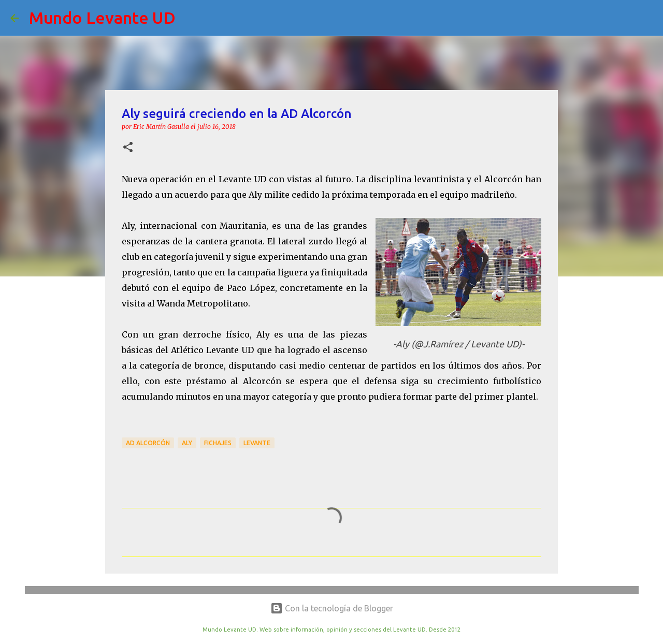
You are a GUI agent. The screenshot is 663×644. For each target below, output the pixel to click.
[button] (128, 148)
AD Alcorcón (148, 443)
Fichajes (218, 443)
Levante (257, 443)
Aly (187, 443)
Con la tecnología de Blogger (332, 608)
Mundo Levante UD (102, 18)
